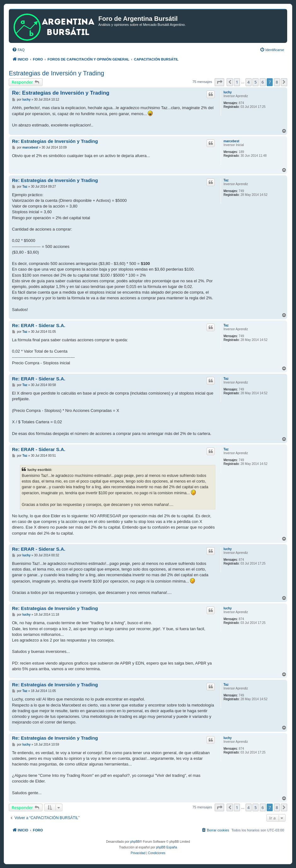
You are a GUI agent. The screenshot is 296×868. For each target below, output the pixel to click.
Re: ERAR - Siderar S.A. (39, 325)
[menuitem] (18, 50)
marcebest (231, 141)
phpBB (135, 842)
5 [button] (255, 82)
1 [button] (237, 82)
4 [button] (249, 82)
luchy (228, 92)
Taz (226, 180)
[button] (219, 82)
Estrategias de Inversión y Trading (56, 73)
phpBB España (167, 847)
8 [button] (277, 82)
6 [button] (263, 82)
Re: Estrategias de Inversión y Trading (61, 93)
